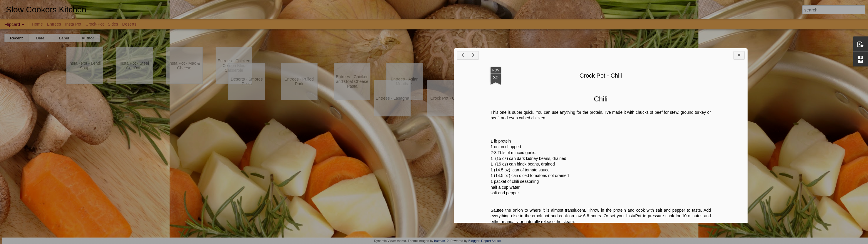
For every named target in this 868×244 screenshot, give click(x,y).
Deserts (129, 24)
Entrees (54, 24)
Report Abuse (491, 241)
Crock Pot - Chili (776, 114)
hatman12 (441, 241)
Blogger (474, 241)
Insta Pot (73, 24)
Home (37, 24)
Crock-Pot (95, 24)
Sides (113, 24)
